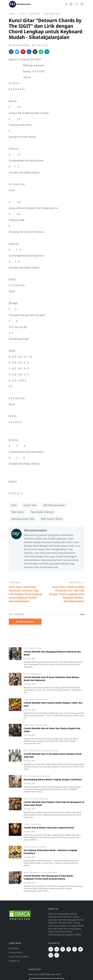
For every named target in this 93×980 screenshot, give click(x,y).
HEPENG (43, 847)
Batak (26, 699)
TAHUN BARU (36, 824)
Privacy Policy (15, 952)
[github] (57, 955)
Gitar (14, 505)
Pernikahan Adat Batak (39, 799)
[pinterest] (63, 949)
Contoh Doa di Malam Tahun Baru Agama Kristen (49, 828)
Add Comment (25, 622)
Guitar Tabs (30, 505)
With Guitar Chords (52, 519)
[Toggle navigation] (82, 4)
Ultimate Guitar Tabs (23, 519)
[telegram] (51, 949)
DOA (26, 776)
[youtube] (69, 949)
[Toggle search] (77, 4)
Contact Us (14, 961)
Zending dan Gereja (51, 751)
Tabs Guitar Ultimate (42, 512)
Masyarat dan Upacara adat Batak (43, 872)
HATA (26, 648)
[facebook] (66, 4)
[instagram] (71, 4)
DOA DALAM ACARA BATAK (39, 776)
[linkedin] (57, 949)
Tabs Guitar (18, 512)
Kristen (27, 824)
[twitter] (81, 949)
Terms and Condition (19, 957)
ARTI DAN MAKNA (31, 847)
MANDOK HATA (35, 648)
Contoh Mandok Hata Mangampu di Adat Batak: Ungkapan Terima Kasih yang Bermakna (49, 877)
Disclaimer (14, 948)
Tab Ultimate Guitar (54, 505)
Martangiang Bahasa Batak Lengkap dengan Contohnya (53, 779)
